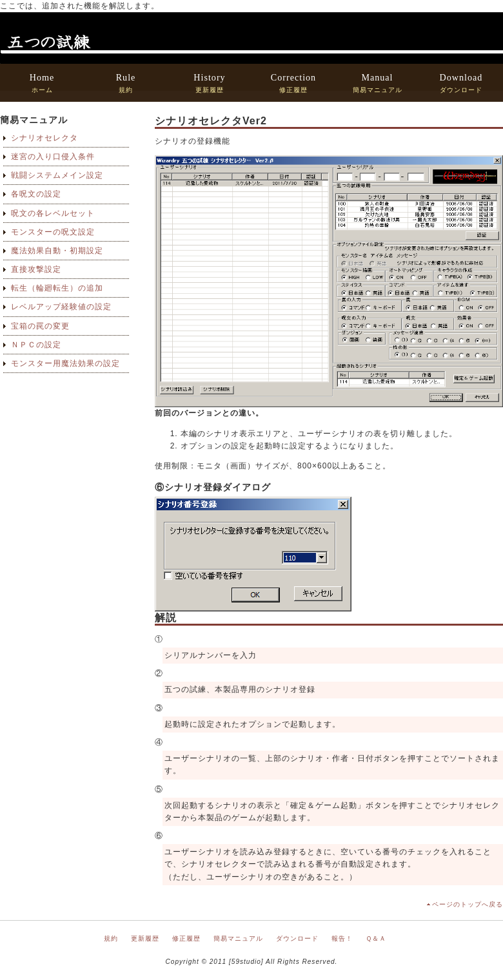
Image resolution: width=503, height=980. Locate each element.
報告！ (342, 938)
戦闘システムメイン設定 (57, 175)
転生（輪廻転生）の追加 (57, 288)
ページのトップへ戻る (468, 904)
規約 (126, 83)
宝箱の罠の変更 (40, 326)
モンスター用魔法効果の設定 (65, 363)
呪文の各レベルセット (53, 213)
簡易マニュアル (378, 83)
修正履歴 (293, 83)
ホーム (42, 83)
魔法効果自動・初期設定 (57, 251)
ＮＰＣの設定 (36, 345)
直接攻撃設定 (36, 269)
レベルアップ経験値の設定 (61, 307)
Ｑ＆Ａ (376, 938)
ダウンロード (461, 83)
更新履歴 (209, 83)
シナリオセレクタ (44, 138)
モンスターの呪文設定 (53, 232)
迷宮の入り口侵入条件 (53, 157)
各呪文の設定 (36, 194)
